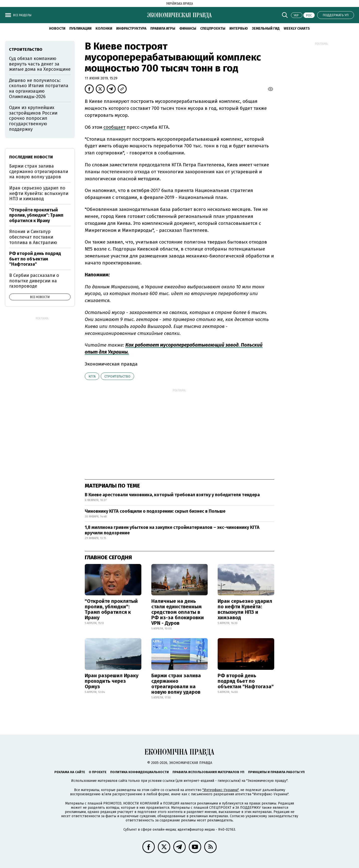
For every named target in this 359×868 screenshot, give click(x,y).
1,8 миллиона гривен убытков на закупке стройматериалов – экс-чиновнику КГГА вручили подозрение (172, 530)
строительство (117, 376)
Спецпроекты (213, 29)
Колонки (104, 29)
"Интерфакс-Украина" (221, 790)
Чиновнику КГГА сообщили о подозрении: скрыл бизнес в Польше (155, 511)
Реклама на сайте (70, 772)
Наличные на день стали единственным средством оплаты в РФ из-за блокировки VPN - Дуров (178, 612)
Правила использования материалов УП (208, 772)
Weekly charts (297, 29)
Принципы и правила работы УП (276, 772)
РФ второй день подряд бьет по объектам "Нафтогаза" (246, 681)
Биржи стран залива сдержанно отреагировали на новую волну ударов (176, 684)
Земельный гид (266, 29)
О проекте (98, 772)
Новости (57, 29)
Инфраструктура (131, 29)
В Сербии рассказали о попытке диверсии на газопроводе (34, 281)
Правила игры (163, 29)
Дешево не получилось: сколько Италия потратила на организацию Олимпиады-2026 (39, 89)
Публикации (80, 29)
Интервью (239, 29)
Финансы (188, 29)
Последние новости (31, 157)
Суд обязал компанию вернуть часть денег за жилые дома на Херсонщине (40, 64)
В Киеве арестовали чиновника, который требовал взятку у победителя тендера (172, 495)
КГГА (92, 376)
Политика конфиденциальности (139, 772)
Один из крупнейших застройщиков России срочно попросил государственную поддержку (33, 118)
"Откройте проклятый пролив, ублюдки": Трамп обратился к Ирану (111, 609)
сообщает (114, 127)
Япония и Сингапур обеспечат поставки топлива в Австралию (33, 237)
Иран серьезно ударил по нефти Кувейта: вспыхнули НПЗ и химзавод (245, 609)
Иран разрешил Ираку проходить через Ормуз (112, 681)
